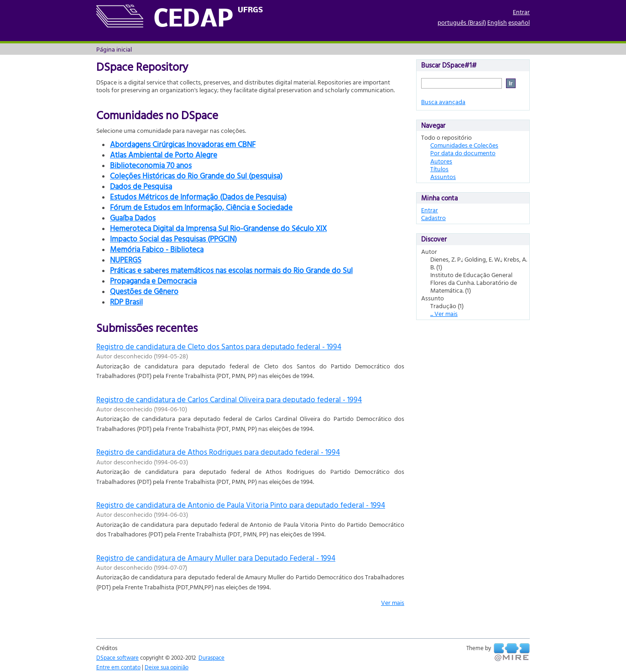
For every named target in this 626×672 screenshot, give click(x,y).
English (497, 22)
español (519, 22)
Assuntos (443, 176)
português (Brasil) (462, 22)
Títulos (439, 169)
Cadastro (433, 218)
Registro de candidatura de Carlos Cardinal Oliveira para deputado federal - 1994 (229, 399)
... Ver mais (444, 313)
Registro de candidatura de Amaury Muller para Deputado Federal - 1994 (216, 558)
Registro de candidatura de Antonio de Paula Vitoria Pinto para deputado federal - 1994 (241, 505)
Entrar (521, 12)
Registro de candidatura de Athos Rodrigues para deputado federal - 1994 (218, 452)
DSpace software (117, 657)
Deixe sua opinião (167, 667)
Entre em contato (118, 667)
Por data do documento (463, 153)
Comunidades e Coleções (464, 145)
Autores (441, 161)
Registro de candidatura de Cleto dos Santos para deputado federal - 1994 (219, 346)
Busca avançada (443, 102)
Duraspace (211, 657)
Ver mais (393, 602)
